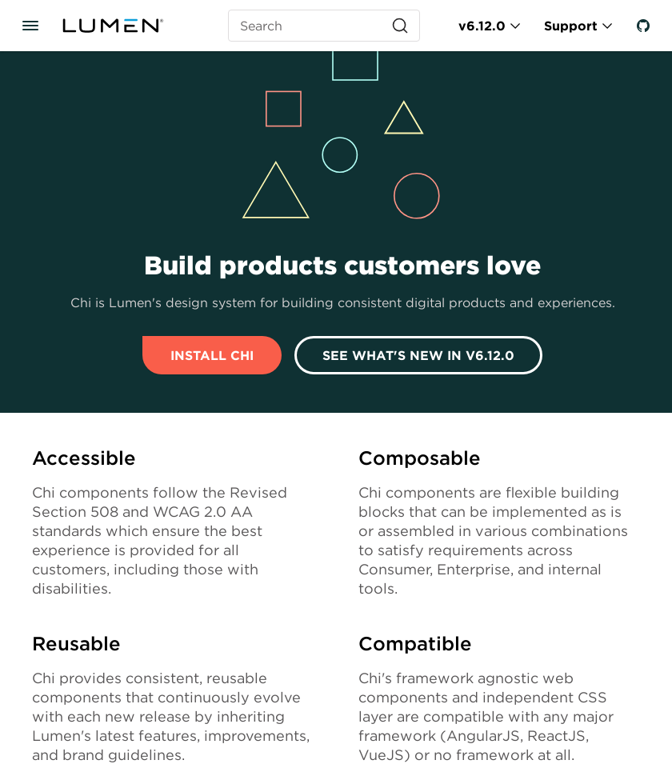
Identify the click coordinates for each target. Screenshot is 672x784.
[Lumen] (123, 26)
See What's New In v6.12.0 (418, 355)
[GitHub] (643, 26)
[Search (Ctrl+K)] (324, 26)
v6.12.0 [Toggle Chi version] (482, 26)
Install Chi (212, 355)
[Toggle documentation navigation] (30, 26)
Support (571, 26)
